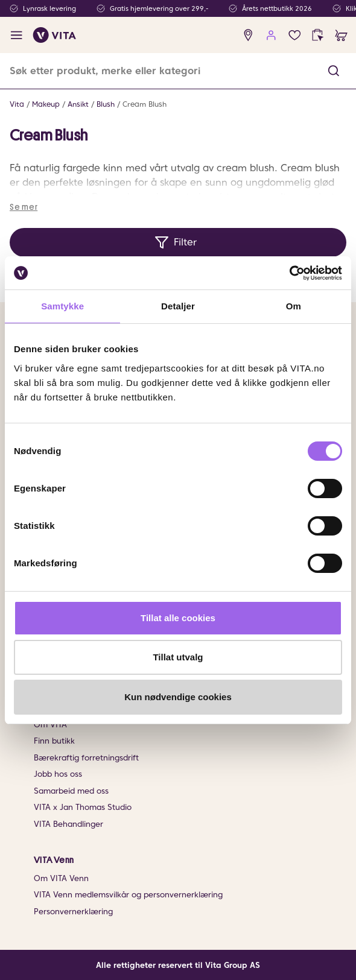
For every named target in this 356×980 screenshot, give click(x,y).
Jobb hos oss (58, 774)
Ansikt (78, 104)
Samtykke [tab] (62, 306)
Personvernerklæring (73, 912)
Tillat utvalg (178, 657)
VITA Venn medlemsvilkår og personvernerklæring (128, 895)
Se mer (24, 207)
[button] (334, 71)
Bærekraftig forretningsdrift (86, 758)
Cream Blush (145, 104)
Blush (106, 104)
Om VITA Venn (61, 878)
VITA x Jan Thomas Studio (83, 807)
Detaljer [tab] (178, 306)
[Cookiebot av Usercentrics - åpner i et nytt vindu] (289, 273)
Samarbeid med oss (71, 791)
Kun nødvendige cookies (178, 697)
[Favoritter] (295, 35)
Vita (17, 104)
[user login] (271, 35)
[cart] (341, 35)
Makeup (46, 104)
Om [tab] (294, 306)
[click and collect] (318, 35)
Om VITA (50, 725)
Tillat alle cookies (178, 618)
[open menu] (17, 35)
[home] (55, 35)
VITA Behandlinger (68, 824)
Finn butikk (54, 741)
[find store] (248, 35)
